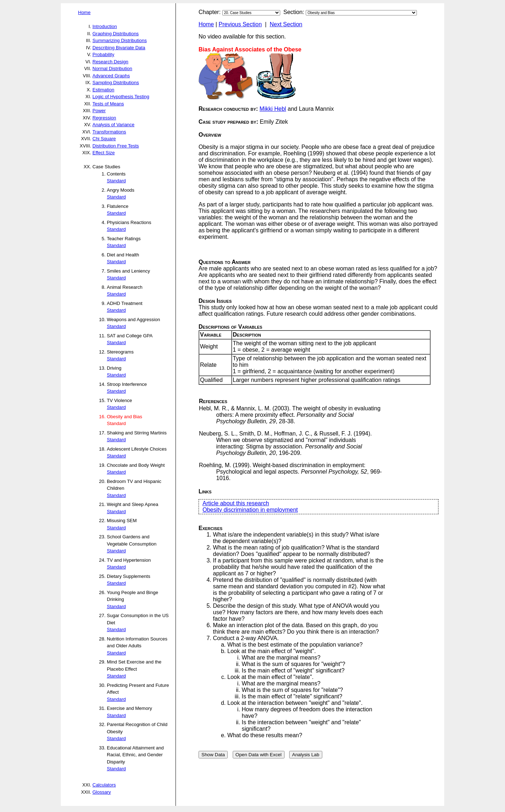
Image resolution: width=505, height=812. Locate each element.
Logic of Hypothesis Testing (121, 97)
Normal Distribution (112, 69)
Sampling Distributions (116, 83)
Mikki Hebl (273, 109)
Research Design (110, 62)
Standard (116, 181)
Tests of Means (108, 104)
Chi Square (104, 139)
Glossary (102, 792)
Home (84, 12)
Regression (104, 118)
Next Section (286, 24)
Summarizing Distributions (120, 40)
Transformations (109, 132)
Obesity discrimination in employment (250, 510)
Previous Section (240, 24)
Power (99, 111)
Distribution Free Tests (116, 146)
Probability (103, 54)
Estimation (103, 90)
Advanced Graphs (111, 76)
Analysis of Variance (113, 125)
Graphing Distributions (116, 34)
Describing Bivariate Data (119, 48)
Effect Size (104, 153)
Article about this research (236, 503)
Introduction (105, 26)
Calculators (104, 785)
